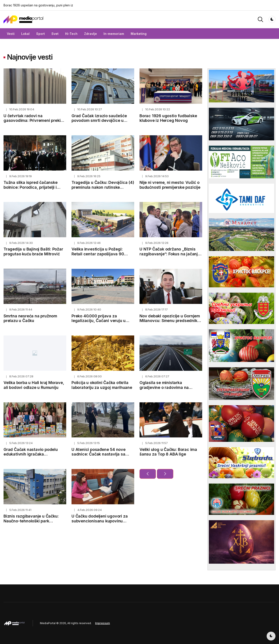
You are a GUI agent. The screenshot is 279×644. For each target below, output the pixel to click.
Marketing (139, 34)
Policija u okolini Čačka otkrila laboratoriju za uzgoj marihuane (102, 385)
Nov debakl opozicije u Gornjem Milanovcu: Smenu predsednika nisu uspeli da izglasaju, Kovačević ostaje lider (170, 323)
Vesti (11, 34)
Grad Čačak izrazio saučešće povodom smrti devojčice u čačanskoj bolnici (99, 121)
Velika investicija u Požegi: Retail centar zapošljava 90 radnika (98, 254)
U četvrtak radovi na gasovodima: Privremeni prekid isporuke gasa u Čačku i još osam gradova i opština (33, 123)
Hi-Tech (71, 34)
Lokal (25, 34)
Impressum (103, 623)
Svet (55, 34)
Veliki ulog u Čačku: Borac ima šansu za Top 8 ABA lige (168, 452)
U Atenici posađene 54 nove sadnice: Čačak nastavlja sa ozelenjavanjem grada (99, 454)
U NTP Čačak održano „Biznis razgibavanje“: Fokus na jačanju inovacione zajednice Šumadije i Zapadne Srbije (171, 256)
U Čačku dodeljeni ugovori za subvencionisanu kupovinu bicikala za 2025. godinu (100, 521)
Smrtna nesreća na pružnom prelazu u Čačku (30, 318)
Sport (41, 34)
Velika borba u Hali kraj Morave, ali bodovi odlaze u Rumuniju (34, 385)
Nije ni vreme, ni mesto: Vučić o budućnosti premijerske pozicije (170, 185)
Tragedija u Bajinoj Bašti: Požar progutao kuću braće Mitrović (33, 251)
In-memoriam (114, 34)
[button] (260, 19)
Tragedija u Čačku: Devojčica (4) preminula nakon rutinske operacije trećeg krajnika (103, 187)
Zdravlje (90, 34)
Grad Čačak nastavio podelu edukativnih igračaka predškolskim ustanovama (31, 454)
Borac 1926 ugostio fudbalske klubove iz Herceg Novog (168, 118)
